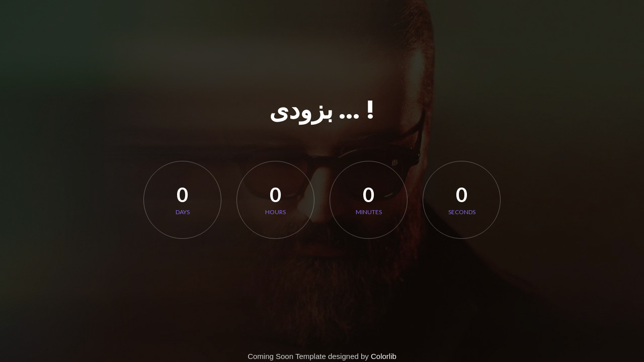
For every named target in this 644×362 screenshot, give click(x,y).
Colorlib (384, 356)
